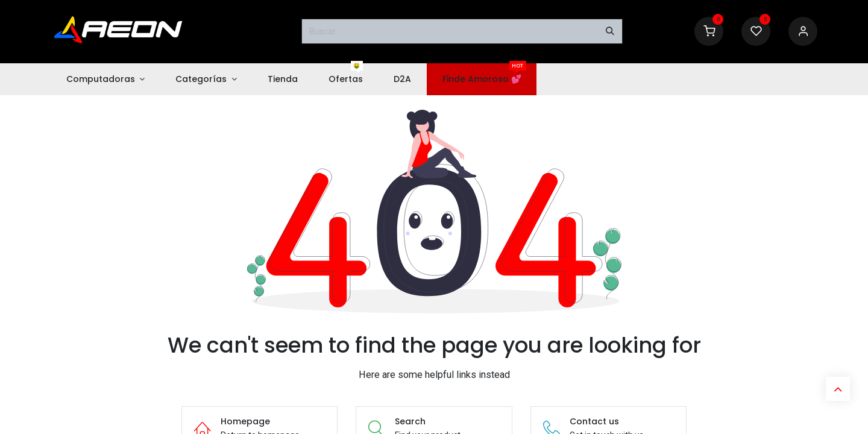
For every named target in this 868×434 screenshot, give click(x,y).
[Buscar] (610, 31)
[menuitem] (105, 79)
